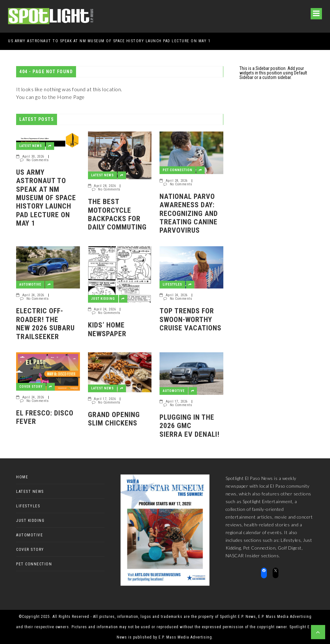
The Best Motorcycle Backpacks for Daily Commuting (117, 214)
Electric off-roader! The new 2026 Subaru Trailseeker (46, 324)
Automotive (30, 284)
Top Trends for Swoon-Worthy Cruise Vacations (190, 319)
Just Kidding (103, 299)
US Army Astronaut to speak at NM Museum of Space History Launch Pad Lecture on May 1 (109, 41)
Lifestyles (172, 284)
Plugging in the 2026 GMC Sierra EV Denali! (189, 426)
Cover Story (31, 387)
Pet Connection (178, 170)
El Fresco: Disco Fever (45, 417)
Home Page (71, 97)
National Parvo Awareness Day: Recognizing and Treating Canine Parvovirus (189, 214)
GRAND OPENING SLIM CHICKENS (114, 419)
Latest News (31, 146)
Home (22, 477)
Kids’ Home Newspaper (107, 329)
